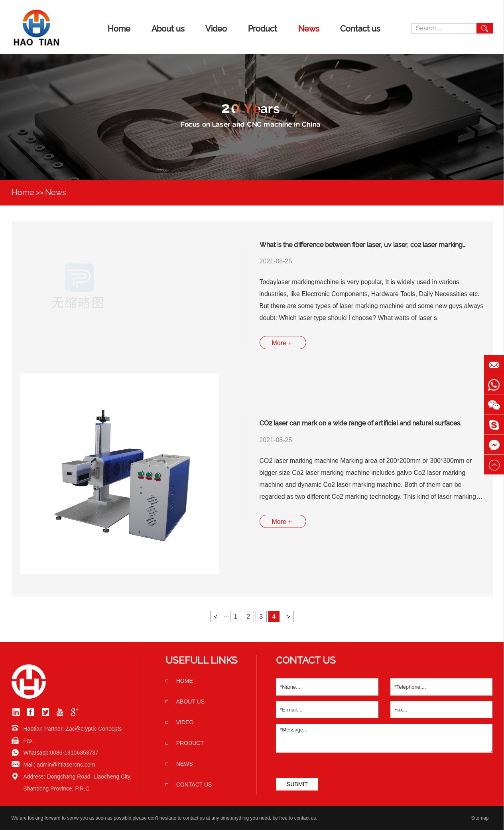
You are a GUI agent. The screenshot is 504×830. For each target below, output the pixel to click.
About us (168, 29)
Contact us (360, 29)
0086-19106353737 (74, 753)
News (309, 29)
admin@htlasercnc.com (66, 765)
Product (263, 29)
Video (216, 29)
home (185, 681)
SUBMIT (297, 784)
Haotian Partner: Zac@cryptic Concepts (73, 729)
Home (119, 29)
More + (282, 343)
